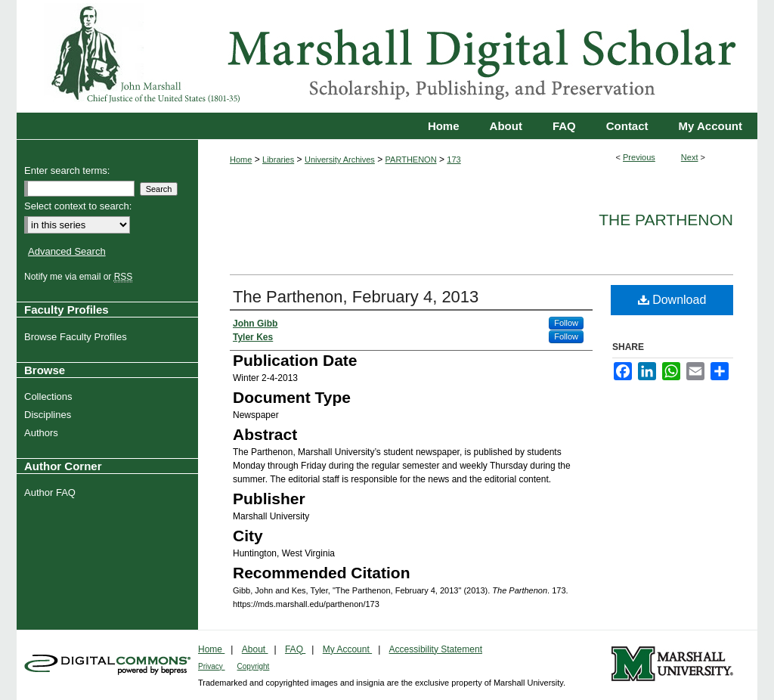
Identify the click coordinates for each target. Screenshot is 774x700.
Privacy (212, 666)
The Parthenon (666, 220)
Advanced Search (67, 251)
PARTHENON (411, 160)
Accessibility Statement (436, 649)
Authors (43, 433)
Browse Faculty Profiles (77, 337)
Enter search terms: (67, 170)
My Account (347, 649)
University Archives (340, 160)
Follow (566, 323)
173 (454, 160)
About (255, 649)
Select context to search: (78, 206)
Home (241, 160)
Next (690, 157)
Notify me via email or (80, 277)
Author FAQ (52, 492)
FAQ (295, 649)
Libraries (278, 160)
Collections (50, 396)
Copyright (254, 666)
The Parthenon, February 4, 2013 (356, 297)
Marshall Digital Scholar (387, 56)
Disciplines (50, 415)
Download (672, 300)
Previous (639, 157)
